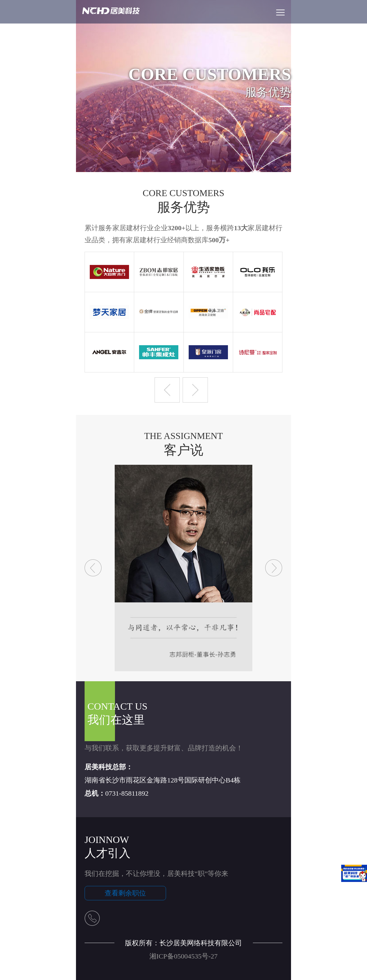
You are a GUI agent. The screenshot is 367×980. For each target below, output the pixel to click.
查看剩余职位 (125, 893)
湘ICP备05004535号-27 (183, 956)
